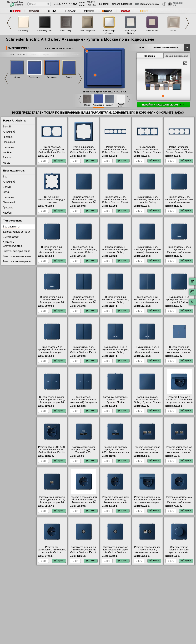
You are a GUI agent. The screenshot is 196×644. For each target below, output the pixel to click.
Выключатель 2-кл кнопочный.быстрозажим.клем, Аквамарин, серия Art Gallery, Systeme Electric (147, 302)
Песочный (9, 142)
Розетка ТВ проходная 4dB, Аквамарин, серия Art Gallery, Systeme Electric (116, 551)
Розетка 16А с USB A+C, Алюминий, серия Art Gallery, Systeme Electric (52, 450)
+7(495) (65, 4)
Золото (69, 77)
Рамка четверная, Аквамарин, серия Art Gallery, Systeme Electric (179, 150)
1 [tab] (163, 96)
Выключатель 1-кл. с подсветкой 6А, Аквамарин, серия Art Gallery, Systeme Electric (52, 301)
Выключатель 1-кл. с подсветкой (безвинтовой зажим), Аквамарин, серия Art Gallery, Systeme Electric (179, 252)
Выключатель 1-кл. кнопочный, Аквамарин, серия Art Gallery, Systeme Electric (147, 201)
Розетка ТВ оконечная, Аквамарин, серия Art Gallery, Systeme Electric (84, 550)
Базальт (110, 105)
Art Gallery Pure (45, 31)
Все (5, 177)
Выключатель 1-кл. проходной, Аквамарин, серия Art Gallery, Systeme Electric (84, 251)
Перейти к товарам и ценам (163, 105)
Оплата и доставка (122, 4)
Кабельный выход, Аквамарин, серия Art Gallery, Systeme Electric (147, 400)
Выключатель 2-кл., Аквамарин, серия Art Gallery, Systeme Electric (84, 350)
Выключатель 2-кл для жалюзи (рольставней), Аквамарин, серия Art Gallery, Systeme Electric (52, 401)
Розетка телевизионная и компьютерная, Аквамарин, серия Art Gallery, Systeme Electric (147, 551)
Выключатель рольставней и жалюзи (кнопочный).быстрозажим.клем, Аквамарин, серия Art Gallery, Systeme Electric (84, 403)
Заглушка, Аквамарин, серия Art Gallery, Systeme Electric (116, 400)
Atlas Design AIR (88, 31)
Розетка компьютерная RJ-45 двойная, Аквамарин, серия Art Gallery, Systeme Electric (147, 451)
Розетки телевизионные (17, 256)
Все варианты (11, 227)
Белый (7, 127)
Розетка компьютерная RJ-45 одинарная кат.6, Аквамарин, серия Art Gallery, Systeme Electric (52, 501)
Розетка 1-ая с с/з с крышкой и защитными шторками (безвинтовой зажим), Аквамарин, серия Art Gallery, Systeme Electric (179, 403)
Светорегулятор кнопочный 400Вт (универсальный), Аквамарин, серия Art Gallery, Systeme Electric (179, 552)
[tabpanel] (163, 80)
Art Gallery (23, 31)
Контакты (104, 4)
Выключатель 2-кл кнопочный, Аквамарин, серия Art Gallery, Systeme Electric (115, 301)
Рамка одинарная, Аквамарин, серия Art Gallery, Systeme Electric (84, 150)
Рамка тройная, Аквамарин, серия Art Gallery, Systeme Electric (147, 150)
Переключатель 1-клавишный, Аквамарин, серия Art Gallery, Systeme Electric (116, 251)
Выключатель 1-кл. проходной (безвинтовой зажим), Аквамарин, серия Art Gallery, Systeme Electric (147, 252)
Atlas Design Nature (131, 32)
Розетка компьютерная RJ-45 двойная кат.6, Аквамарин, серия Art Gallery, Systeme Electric (179, 451)
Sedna (173, 31)
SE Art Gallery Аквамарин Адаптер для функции (52, 200)
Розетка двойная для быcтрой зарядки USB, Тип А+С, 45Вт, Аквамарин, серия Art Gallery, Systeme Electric (84, 452)
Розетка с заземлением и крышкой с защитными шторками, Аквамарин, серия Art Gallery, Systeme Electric (147, 502)
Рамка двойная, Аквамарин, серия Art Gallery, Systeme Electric (52, 150)
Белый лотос (34, 77)
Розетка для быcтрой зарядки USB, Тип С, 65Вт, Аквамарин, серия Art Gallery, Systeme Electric (115, 452)
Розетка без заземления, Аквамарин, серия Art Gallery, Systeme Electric (52, 551)
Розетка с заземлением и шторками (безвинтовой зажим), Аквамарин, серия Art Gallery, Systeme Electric (179, 502)
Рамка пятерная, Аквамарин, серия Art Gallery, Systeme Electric (116, 150)
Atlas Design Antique (109, 32)
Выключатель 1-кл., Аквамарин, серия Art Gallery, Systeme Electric (116, 200)
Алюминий (9, 132)
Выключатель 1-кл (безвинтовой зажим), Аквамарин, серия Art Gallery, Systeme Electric (84, 201)
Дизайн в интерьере (177, 56)
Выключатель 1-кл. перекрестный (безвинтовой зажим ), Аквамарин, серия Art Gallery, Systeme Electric (52, 252)
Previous (9, 23)
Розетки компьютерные (17, 261)
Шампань (8, 147)
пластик (21, 54)
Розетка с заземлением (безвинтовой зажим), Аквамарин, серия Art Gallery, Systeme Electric (84, 501)
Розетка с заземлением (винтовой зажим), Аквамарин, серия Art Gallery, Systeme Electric (116, 501)
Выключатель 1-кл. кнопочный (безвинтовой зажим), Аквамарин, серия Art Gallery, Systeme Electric (179, 202)
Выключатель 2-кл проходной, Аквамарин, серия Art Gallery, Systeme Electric (179, 301)
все (12, 54)
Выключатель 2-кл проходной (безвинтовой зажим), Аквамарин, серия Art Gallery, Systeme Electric (52, 352)
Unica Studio (152, 31)
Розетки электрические (17, 251)
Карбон (7, 152)
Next (187, 23)
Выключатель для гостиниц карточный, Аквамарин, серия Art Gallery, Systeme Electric (179, 351)
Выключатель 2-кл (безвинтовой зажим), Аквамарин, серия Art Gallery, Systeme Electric (84, 301)
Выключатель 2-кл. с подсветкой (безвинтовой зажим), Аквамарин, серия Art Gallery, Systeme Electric (147, 352)
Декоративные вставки (17, 232)
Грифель (8, 137)
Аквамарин (52, 77)
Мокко (87, 105)
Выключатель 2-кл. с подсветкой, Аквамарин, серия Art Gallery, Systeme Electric (115, 351)
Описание (150, 56)
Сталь (17, 77)
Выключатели (11, 237)
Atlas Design (66, 31)
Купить (59, 161)
